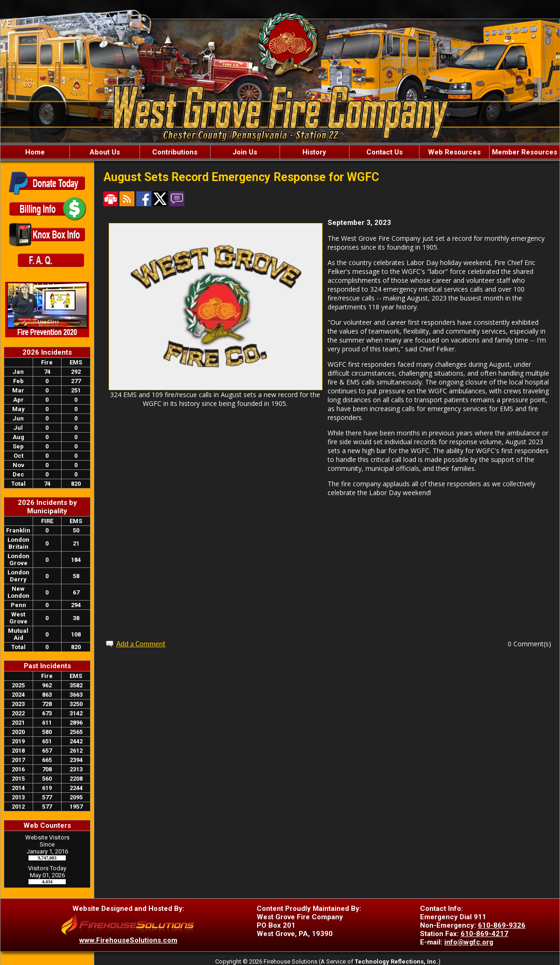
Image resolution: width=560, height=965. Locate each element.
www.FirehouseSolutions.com (128, 940)
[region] (280, 152)
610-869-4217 (484, 934)
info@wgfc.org (469, 942)
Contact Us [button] (385, 152)
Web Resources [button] (454, 152)
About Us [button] (105, 152)
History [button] (314, 152)
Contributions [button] (175, 152)
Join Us (245, 152)
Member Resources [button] (525, 152)
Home (35, 152)
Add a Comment (141, 644)
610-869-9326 (502, 925)
